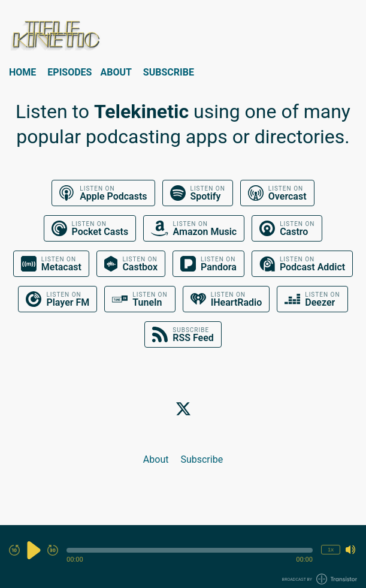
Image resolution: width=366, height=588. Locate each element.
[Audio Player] (183, 557)
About (116, 72)
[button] (190, 550)
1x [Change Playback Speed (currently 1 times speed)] (331, 549)
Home (22, 72)
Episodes (69, 72)
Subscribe (169, 72)
